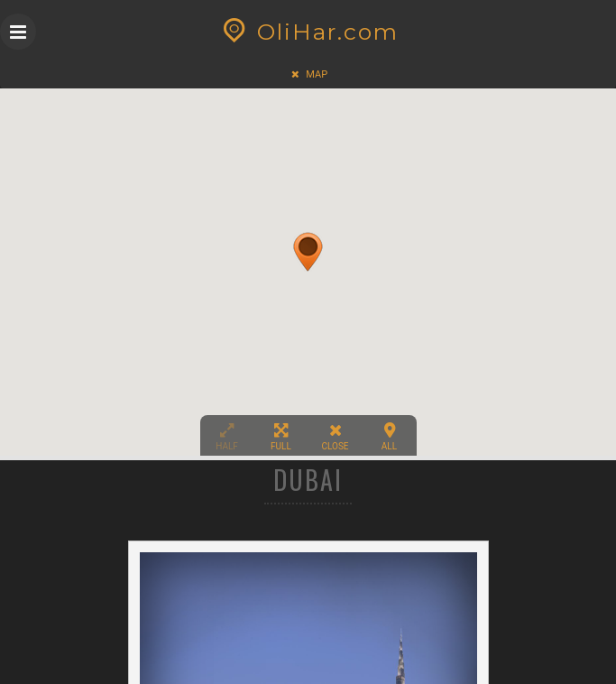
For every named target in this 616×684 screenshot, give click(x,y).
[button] (308, 244)
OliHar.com (308, 32)
